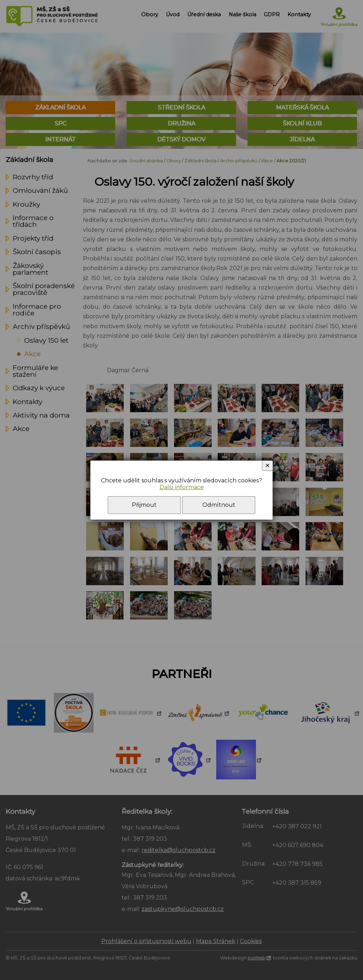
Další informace (182, 487)
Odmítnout (219, 505)
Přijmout (144, 505)
